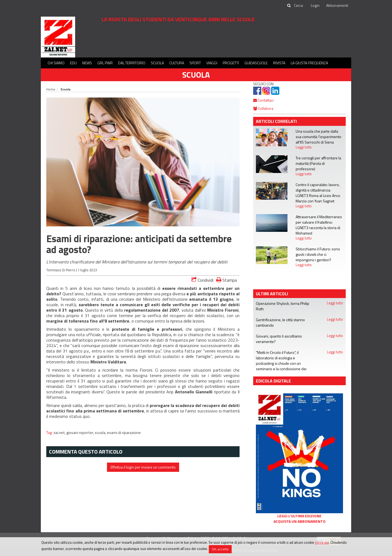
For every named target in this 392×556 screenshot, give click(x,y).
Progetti (231, 63)
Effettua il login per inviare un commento (143, 467)
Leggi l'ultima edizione (299, 516)
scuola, (101, 433)
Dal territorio (132, 63)
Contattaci (263, 100)
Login (315, 5)
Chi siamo (56, 63)
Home (51, 89)
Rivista (279, 63)
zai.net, (60, 433)
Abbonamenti (337, 5)
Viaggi (212, 63)
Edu (73, 63)
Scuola (157, 63)
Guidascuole (256, 63)
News (87, 63)
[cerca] (299, 5)
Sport (195, 63)
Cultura (177, 63)
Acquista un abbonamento (300, 521)
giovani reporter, (81, 433)
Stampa (226, 280)
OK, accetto (220, 549)
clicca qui (322, 542)
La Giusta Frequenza (309, 63)
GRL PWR (105, 63)
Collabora (263, 108)
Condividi (202, 280)
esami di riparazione (124, 433)
